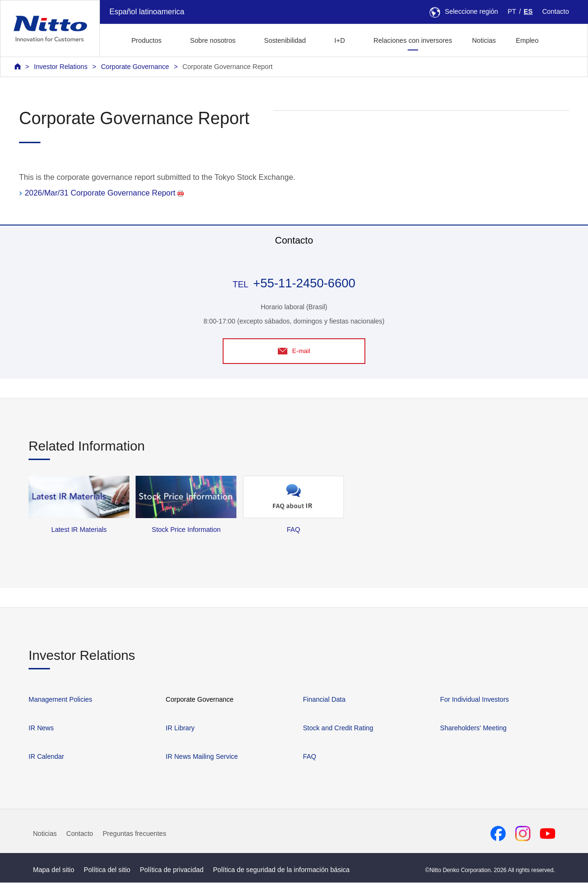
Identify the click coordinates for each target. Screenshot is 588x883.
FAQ (310, 757)
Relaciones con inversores (413, 40)
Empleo (527, 40)
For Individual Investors (475, 700)
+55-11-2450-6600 (304, 283)
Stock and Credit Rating (338, 729)
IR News (41, 729)
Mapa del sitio (54, 871)
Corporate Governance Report (228, 67)
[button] (563, 39)
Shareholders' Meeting (473, 729)
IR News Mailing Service (202, 757)
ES (528, 11)
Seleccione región (464, 11)
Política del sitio (107, 871)
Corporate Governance (135, 67)
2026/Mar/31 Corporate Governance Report (104, 193)
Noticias (484, 40)
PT (512, 11)
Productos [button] (146, 40)
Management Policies (60, 700)
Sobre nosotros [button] (213, 40)
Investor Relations (61, 67)
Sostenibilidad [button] (285, 40)
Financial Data (324, 700)
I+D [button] (340, 40)
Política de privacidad (172, 871)
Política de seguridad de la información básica (281, 871)
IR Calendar (46, 757)
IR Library (180, 729)
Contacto (556, 11)
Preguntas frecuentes (135, 834)
